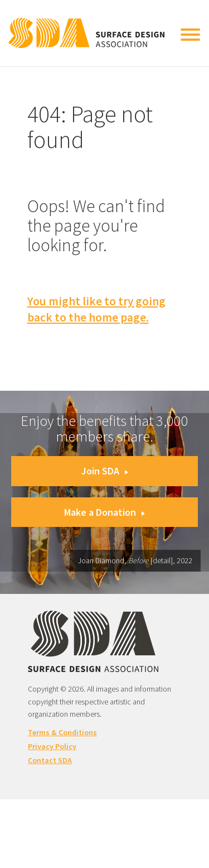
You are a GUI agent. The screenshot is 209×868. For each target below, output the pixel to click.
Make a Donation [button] (104, 512)
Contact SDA (50, 760)
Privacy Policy (52, 746)
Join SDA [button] (105, 471)
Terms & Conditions (62, 732)
